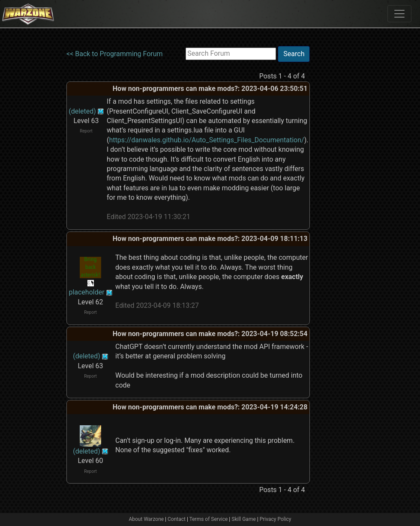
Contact (177, 519)
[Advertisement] (345, 174)
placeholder (86, 292)
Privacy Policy (276, 519)
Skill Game (244, 519)
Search (294, 54)
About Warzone (146, 519)
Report (86, 131)
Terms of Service (209, 519)
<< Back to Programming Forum (115, 54)
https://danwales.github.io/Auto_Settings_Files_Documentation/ (206, 140)
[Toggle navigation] (399, 14)
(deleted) (82, 111)
